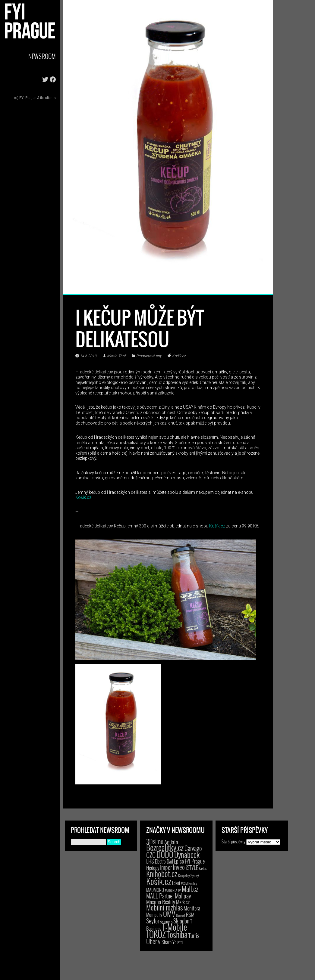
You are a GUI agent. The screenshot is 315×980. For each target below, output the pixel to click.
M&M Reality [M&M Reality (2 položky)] (189, 883)
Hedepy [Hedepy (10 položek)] (153, 868)
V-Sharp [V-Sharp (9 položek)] (165, 942)
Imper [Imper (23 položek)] (166, 867)
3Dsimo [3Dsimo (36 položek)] (155, 841)
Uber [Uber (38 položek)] (152, 941)
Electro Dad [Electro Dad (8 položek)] (164, 861)
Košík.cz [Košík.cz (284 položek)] (159, 881)
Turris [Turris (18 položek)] (194, 935)
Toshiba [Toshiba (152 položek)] (177, 934)
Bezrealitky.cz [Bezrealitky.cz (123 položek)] (165, 847)
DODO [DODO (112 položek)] (165, 854)
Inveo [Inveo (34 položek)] (179, 867)
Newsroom (42, 56)
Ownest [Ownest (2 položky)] (181, 915)
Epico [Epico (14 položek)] (179, 861)
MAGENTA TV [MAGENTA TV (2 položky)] (173, 890)
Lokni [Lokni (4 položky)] (176, 883)
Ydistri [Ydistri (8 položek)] (178, 942)
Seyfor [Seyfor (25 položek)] (153, 921)
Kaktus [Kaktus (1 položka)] (203, 868)
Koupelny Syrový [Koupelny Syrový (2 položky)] (189, 875)
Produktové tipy (149, 356)
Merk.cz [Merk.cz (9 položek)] (183, 902)
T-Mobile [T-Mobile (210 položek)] (175, 927)
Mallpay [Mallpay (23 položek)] (183, 896)
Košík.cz (179, 356)
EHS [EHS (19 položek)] (150, 861)
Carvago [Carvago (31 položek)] (193, 848)
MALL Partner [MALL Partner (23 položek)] (160, 896)
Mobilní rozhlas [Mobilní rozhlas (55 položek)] (164, 907)
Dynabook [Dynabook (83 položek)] (187, 854)
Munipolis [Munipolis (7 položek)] (154, 915)
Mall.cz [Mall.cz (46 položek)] (190, 889)
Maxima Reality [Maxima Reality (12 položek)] (161, 902)
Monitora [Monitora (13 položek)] (192, 908)
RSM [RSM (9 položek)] (190, 915)
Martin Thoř (116, 356)
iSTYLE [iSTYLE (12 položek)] (192, 867)
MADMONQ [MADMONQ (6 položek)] (155, 890)
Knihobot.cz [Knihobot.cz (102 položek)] (162, 874)
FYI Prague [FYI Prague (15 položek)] (195, 861)
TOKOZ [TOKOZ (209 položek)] (156, 934)
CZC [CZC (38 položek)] (151, 855)
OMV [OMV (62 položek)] (169, 914)
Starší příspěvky (233, 841)
